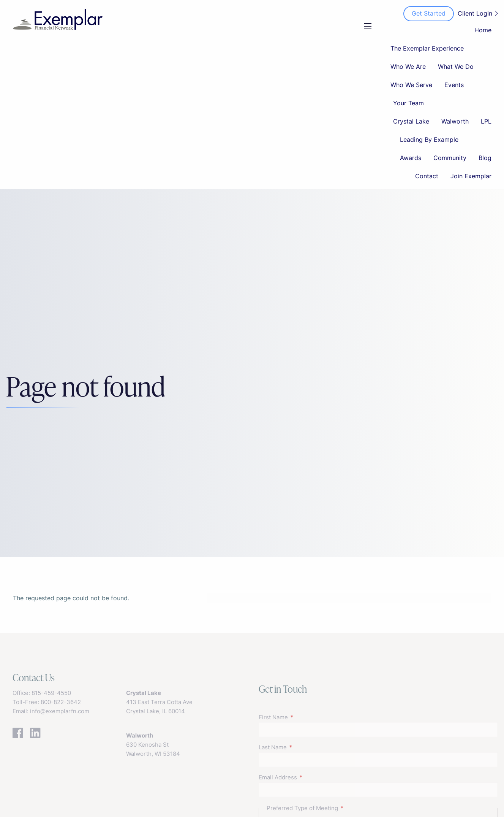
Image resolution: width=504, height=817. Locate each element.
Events (454, 85)
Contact (427, 176)
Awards (411, 158)
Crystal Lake (411, 121)
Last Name (302, 747)
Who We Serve (411, 85)
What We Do (456, 67)
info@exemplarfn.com (60, 711)
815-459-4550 (51, 693)
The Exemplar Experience (427, 48)
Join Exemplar (471, 176)
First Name (303, 717)
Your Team (408, 103)
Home (483, 30)
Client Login (478, 13)
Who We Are (408, 67)
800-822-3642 (61, 702)
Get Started (429, 13)
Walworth (455, 121)
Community (450, 158)
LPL (486, 121)
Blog (485, 158)
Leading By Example (429, 140)
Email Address (307, 777)
